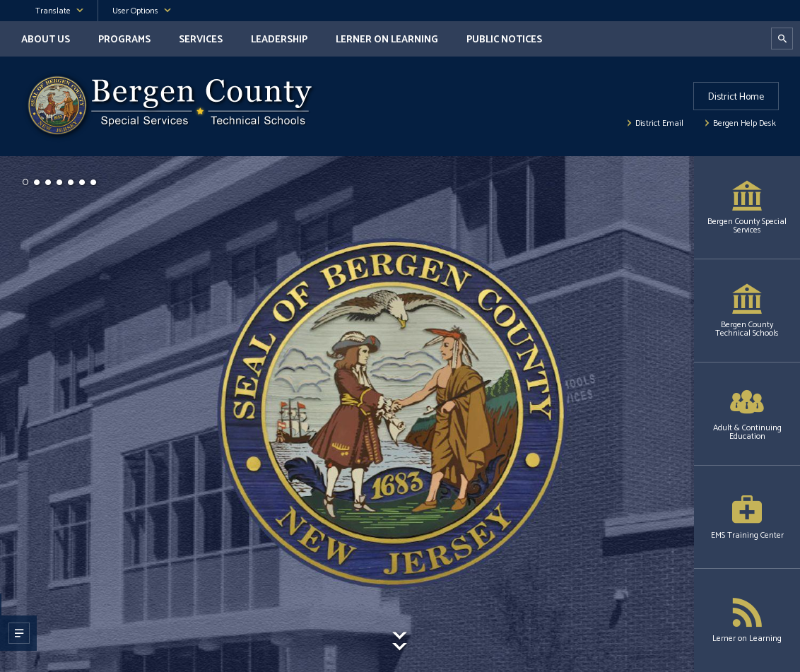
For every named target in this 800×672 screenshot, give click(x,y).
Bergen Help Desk (745, 124)
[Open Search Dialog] (782, 39)
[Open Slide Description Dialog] (18, 633)
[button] (25, 182)
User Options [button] (135, 11)
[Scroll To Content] (400, 652)
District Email (659, 124)
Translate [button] (53, 11)
